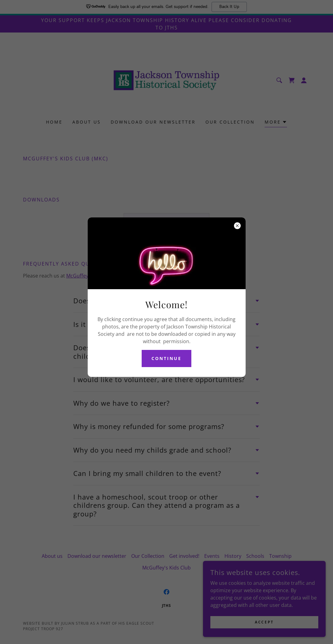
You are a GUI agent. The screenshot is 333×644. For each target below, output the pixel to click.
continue (166, 358)
